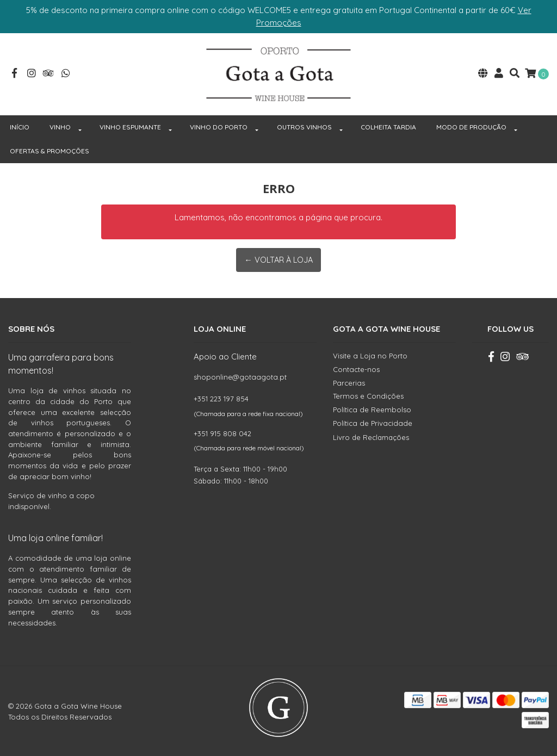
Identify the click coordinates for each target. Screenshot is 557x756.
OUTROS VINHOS (304, 125)
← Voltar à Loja (278, 258)
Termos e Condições (368, 394)
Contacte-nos (356, 368)
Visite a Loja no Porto (370, 354)
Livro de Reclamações (371, 436)
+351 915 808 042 (222, 432)
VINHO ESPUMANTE (130, 125)
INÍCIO (20, 125)
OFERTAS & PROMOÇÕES (49, 149)
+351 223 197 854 (221, 398)
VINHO (60, 125)
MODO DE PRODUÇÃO (471, 125)
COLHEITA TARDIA (388, 125)
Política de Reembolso (372, 408)
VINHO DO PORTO (219, 125)
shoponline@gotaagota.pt (240, 375)
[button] (483, 74)
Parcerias (349, 381)
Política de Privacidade (373, 422)
